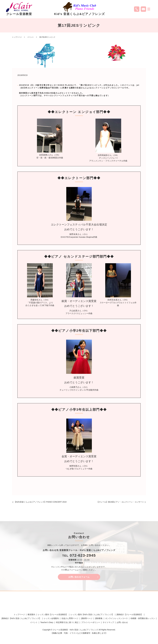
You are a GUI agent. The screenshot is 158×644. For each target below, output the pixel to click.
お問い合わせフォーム (79, 577)
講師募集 (99, 619)
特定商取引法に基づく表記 (67, 623)
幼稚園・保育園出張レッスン (143, 619)
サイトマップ (108, 623)
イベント (31, 37)
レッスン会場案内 (51, 619)
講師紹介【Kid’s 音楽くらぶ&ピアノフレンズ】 (21, 619)
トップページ (17, 37)
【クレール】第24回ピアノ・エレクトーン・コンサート (120, 502)
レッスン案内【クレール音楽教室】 (53, 615)
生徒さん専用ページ (70, 619)
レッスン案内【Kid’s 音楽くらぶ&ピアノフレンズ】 (92, 615)
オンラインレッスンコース (116, 619)
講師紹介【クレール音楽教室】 (130, 615)
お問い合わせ (122, 623)
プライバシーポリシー (91, 623)
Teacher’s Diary (47, 623)
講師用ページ (87, 619)
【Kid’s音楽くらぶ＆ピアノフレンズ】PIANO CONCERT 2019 (40, 502)
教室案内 (31, 615)
